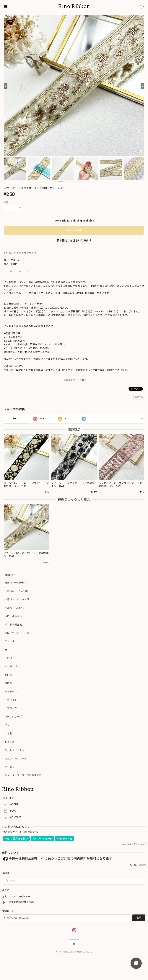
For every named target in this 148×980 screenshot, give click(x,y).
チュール (10, 641)
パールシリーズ (13, 717)
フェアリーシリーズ (16, 759)
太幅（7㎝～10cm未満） (18, 599)
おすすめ (10, 742)
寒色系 (8, 675)
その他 (8, 658)
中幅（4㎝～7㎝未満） (17, 591)
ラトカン (10, 767)
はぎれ (8, 733)
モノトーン (11, 692)
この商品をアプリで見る (74, 380)
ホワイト (11, 700)
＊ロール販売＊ (13, 616)
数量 (6, 203)
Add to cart (74, 230)
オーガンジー (12, 666)
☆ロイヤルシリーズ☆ (17, 633)
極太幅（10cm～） (15, 608)
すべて (15, 419)
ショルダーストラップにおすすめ (23, 775)
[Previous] (6, 86)
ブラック (11, 708)
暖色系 (8, 683)
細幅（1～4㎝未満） (16, 583)
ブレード (10, 725)
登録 (139, 918)
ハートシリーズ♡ (14, 750)
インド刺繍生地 (13, 625)
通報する (139, 397)
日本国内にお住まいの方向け (74, 240)
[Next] (142, 86)
